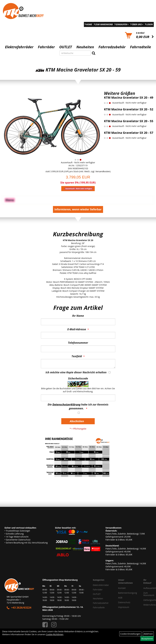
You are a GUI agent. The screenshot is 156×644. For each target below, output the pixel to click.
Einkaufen (122, 24)
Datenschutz (124, 602)
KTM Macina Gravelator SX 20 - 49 (129, 98)
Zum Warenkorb (104, 24)
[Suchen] (94, 53)
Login (150, 24)
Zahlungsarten (146, 600)
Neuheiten (85, 47)
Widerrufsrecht (146, 605)
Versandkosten (103, 171)
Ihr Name (78, 316)
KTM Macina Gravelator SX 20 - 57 (129, 133)
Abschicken (77, 421)
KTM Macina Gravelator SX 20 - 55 (129, 121)
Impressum (124, 607)
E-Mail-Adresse (77, 329)
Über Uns (138, 24)
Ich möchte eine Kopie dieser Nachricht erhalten (76, 372)
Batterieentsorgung (127, 593)
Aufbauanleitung (146, 588)
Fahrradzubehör (112, 47)
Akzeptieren (147, 639)
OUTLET (66, 47)
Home (89, 24)
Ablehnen (148, 634)
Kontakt (122, 588)
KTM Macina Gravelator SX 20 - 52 (129, 109)
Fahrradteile (140, 47)
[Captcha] (78, 398)
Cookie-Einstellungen (130, 634)
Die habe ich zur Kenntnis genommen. (78, 406)
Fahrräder (46, 47)
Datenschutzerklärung (67, 404)
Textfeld (77, 356)
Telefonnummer (78, 343)
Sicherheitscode (78, 378)
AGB (120, 598)
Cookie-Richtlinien (55, 634)
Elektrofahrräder (19, 47)
